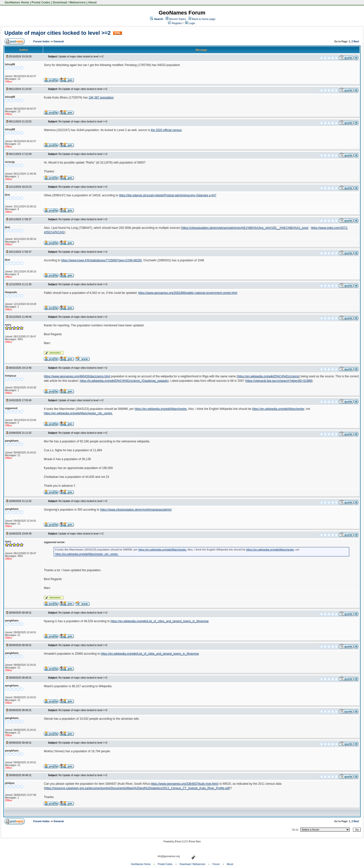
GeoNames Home (16, 2)
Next (356, 42)
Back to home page (204, 19)
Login (190, 23)
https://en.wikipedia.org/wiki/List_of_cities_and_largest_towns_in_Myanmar (160, 621)
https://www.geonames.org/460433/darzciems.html (77, 376)
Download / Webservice (69, 2)
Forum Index (42, 41)
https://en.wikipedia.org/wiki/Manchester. (161, 409)
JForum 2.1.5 (180, 842)
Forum (216, 864)
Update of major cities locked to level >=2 (58, 33)
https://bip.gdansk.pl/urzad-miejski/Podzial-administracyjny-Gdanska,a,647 (168, 195)
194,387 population (101, 98)
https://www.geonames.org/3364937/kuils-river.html (184, 784)
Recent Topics (178, 19)
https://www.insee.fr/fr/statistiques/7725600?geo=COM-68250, (102, 260)
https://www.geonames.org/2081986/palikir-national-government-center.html (188, 293)
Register (175, 23)
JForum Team (195, 842)
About (92, 2)
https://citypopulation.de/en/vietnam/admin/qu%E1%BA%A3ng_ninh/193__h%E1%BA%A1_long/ (245, 228)
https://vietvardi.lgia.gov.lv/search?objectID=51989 (279, 381)
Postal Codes (41, 2)
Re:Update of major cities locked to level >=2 (83, 89)
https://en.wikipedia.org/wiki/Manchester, (279, 409)
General (59, 41)
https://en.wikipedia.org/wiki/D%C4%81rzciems (268, 376)
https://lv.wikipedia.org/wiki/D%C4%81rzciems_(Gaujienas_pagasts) (124, 381)
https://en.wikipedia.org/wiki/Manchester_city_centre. (78, 413)
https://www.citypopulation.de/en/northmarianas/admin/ (136, 510)
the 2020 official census (166, 130)
